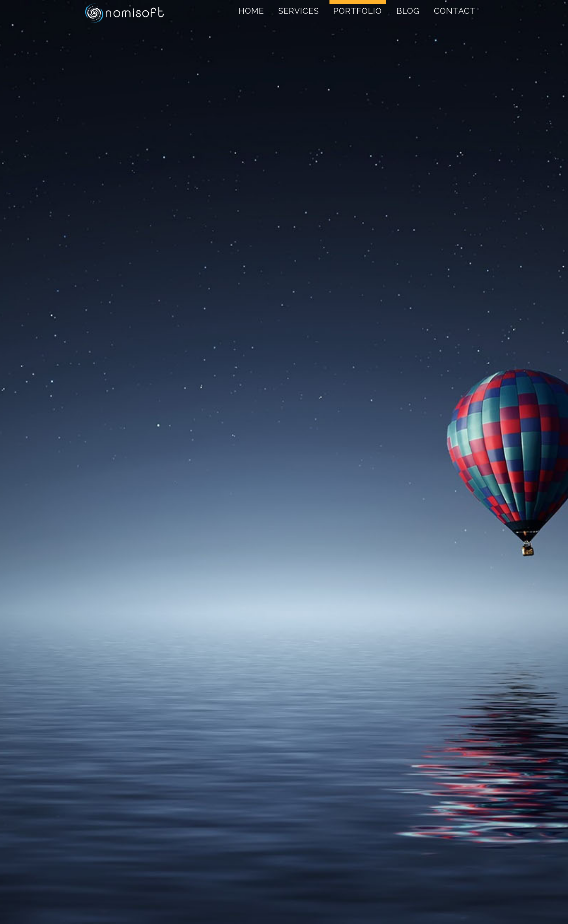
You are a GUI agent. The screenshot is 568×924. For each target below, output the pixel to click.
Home (251, 11)
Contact (455, 11)
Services (299, 11)
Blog (408, 11)
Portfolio (358, 11)
